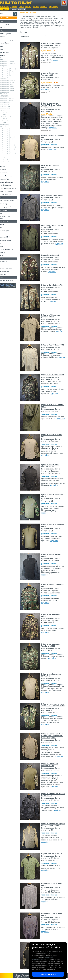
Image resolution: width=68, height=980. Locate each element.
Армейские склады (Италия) (10, 74)
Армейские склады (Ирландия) (11, 138)
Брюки (4, 46)
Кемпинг (5, 231)
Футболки (5, 171)
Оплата (21, 7)
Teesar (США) (7, 124)
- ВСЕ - (5, 58)
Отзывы (28, 7)
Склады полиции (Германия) (10, 100)
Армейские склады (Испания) (11, 89)
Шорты (4, 49)
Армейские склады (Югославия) (8, 157)
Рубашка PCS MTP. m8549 (53, 43)
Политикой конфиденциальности (43, 958)
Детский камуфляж (8, 190)
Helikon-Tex (6, 112)
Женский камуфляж (9, 201)
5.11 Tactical (6, 160)
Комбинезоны (7, 178)
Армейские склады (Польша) (10, 142)
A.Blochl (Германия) (8, 104)
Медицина (5, 259)
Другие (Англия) (7, 164)
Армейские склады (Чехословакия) (8, 94)
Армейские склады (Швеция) (11, 72)
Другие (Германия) (8, 166)
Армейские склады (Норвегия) (11, 81)
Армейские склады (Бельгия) (10, 132)
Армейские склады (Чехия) (10, 155)
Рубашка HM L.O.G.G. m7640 (54, 285)
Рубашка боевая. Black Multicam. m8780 (52, 466)
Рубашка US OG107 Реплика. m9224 (50, 406)
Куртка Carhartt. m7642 (52, 255)
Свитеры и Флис (7, 52)
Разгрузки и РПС (8, 244)
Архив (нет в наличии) (10, 287)
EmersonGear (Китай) (8, 110)
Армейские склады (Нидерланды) (8, 79)
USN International (7, 128)
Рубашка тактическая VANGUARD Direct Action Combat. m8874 (53, 105)
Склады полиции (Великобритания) (8, 97)
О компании (5, 7)
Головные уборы (7, 184)
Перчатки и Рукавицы (9, 187)
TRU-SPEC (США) (8, 126)
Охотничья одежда (8, 34)
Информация (54, 7)
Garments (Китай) (8, 162)
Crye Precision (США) (9, 108)
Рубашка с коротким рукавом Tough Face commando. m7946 (51, 706)
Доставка (14, 7)
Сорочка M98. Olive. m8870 (53, 854)
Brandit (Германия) (8, 106)
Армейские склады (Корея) (10, 140)
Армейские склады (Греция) (10, 87)
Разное (4, 262)
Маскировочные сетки (9, 256)
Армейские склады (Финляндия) (8, 150)
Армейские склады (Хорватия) (11, 153)
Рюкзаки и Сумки (8, 238)
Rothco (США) (7, 120)
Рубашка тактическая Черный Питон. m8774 (52, 795)
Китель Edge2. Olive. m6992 (54, 195)
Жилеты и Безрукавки (9, 181)
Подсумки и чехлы (8, 247)
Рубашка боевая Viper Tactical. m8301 (51, 74)
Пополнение (7, 18)
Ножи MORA (6, 269)
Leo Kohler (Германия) (9, 118)
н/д (4, 168)
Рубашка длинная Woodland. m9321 (50, 585)
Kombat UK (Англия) (8, 116)
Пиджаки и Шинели (9, 198)
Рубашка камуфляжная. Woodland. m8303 (52, 645)
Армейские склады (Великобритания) (8, 66)
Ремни (4, 235)
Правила (36, 7)
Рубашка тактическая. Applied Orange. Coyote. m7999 (52, 826)
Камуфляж (25, 12)
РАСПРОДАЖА (7, 24)
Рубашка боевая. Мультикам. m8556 (50, 525)
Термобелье (6, 175)
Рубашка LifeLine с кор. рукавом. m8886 (52, 316)
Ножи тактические (8, 272)
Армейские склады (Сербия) (10, 83)
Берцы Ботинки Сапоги (10, 208)
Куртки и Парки (7, 43)
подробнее (57, 60)
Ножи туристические (9, 275)
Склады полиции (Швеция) (10, 102)
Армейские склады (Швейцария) (8, 69)
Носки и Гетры (7, 211)
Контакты (44, 7)
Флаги (4, 220)
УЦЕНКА (5, 27)
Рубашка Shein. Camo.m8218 (49, 376)
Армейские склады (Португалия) (8, 145)
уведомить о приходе (51, 145)
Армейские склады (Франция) (11, 76)
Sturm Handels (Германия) (10, 122)
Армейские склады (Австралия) (11, 130)
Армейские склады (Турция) (10, 91)
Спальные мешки (8, 241)
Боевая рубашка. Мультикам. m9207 (50, 136)
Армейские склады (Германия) (11, 64)
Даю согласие (48, 974)
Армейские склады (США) (10, 85)
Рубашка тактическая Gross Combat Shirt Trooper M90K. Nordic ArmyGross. (54, 736)
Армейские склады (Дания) (10, 136)
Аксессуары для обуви (9, 214)
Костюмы (5, 37)
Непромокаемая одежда (10, 40)
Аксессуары (6, 281)
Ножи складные (7, 278)
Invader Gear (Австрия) (9, 114)
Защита (4, 253)
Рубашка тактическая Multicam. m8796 (51, 765)
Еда (3, 250)
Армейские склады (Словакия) (11, 147)
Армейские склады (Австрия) (11, 62)
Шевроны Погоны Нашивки (8, 224)
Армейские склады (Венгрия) (11, 134)
